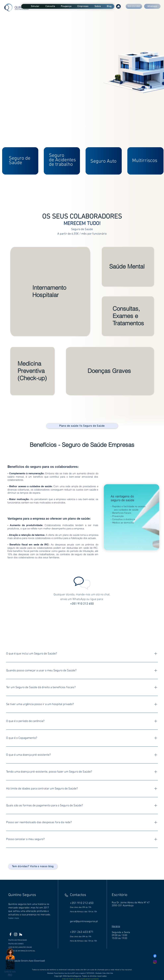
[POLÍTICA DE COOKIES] (24, 944)
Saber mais (14, 918)
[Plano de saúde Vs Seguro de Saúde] (82, 426)
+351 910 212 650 (82, 604)
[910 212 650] (134, 6)
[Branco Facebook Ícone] (10, 934)
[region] (21, 161)
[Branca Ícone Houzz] (21, 934)
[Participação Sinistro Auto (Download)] (27, 961)
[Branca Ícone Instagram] (16, 934)
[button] (35, 6)
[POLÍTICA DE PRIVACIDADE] (24, 940)
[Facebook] (155, 956)
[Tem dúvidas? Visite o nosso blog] (33, 866)
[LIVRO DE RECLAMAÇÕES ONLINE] (22, 947)
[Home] (118, 6)
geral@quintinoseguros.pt (84, 921)
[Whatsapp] (152, 6)
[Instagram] (155, 962)
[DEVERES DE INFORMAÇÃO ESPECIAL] (22, 951)
